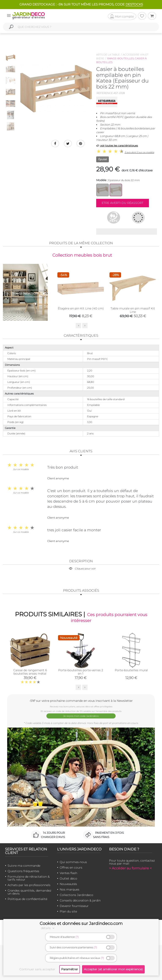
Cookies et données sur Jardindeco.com (81, 923)
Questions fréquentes (23, 871)
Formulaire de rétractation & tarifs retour (29, 878)
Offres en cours (71, 868)
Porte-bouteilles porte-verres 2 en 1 (81, 673)
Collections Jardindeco (76, 895)
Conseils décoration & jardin (80, 901)
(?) (77, 937)
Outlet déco (68, 879)
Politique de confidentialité (27, 899)
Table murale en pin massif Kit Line (133, 310)
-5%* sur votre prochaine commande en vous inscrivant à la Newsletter (81, 702)
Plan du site (68, 912)
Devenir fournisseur (74, 906)
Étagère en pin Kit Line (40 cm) (81, 309)
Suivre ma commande (24, 866)
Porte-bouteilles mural (131, 671)
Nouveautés (68, 884)
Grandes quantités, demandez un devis (29, 892)
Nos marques (70, 890)
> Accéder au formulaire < (130, 868)
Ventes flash (68, 873)
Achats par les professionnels (29, 885)
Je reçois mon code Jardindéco (81, 716)
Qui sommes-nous (73, 862)
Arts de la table (108, 55)
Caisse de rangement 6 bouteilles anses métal (30, 673)
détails (48, 928)
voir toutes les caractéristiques (117, 146)
